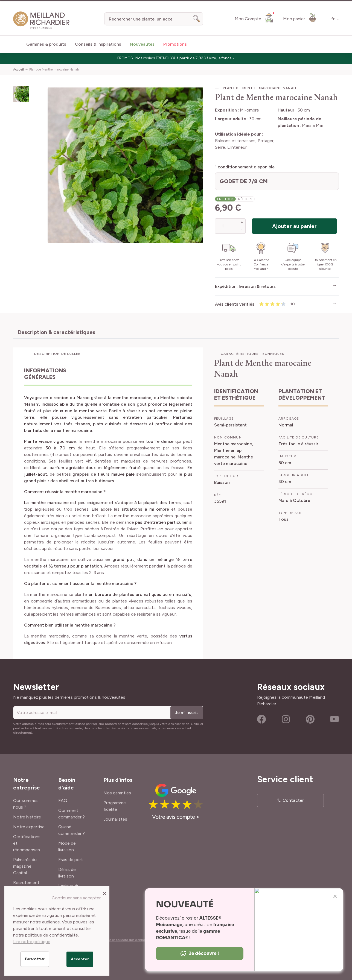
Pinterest (310, 719)
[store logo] (41, 20)
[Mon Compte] (254, 18)
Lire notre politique (32, 942)
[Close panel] (105, 893)
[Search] (197, 19)
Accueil (18, 69)
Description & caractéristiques (56, 332)
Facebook (261, 719)
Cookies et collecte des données (124, 940)
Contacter (293, 800)
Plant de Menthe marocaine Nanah (54, 69)
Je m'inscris (187, 713)
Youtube (334, 719)
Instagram (286, 719)
